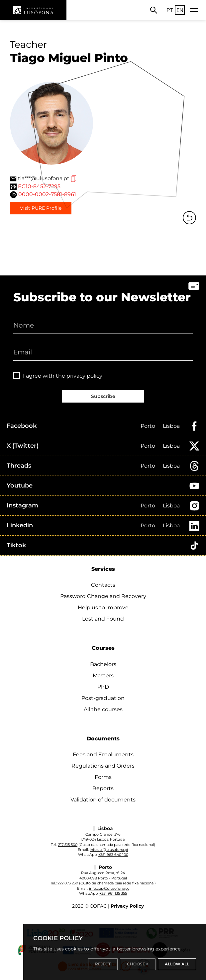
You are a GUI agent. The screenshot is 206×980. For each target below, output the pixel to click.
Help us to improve (103, 607)
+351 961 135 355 (113, 893)
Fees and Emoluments (103, 754)
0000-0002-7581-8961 (47, 194)
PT (170, 10)
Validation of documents (103, 800)
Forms (103, 777)
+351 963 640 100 (113, 855)
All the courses (103, 709)
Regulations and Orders (103, 766)
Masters (103, 676)
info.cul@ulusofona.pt (109, 850)
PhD (103, 687)
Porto (148, 426)
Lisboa (171, 426)
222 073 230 (68, 883)
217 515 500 (68, 845)
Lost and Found (103, 619)
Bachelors (103, 664)
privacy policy (84, 376)
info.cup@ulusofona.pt (109, 888)
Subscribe (103, 396)
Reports (103, 788)
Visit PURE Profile (41, 208)
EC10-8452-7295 (39, 186)
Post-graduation (103, 698)
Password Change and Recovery (103, 596)
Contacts (103, 585)
